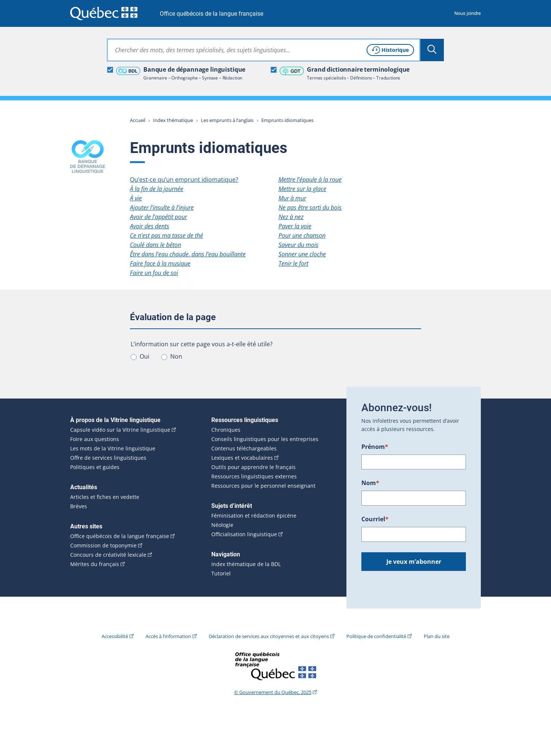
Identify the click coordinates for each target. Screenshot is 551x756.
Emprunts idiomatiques (287, 120)
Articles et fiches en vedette (105, 497)
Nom (370, 483)
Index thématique (173, 120)
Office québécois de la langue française (211, 14)
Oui (144, 356)
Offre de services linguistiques (108, 458)
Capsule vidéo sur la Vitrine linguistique (120, 430)
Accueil (138, 120)
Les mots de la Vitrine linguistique (113, 449)
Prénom (375, 447)
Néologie (222, 525)
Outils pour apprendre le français (253, 467)
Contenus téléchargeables (244, 449)
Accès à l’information (168, 636)
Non (176, 356)
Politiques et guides (95, 467)
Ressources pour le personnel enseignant (263, 486)
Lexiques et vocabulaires (242, 458)
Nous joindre (468, 13)
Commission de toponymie (103, 546)
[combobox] (264, 50)
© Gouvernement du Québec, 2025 (273, 692)
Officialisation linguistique (244, 534)
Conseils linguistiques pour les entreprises (265, 439)
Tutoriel (221, 574)
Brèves (79, 506)
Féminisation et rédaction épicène (254, 516)
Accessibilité (115, 636)
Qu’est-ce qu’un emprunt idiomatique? (184, 179)
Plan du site (437, 636)
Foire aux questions (95, 439)
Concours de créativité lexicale (108, 555)
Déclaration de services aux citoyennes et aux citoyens (269, 636)
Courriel (375, 519)
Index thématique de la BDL (246, 564)
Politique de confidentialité (376, 636)
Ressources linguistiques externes (254, 477)
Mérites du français (95, 564)
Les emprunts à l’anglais (227, 120)
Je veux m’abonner (414, 562)
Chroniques (226, 430)
